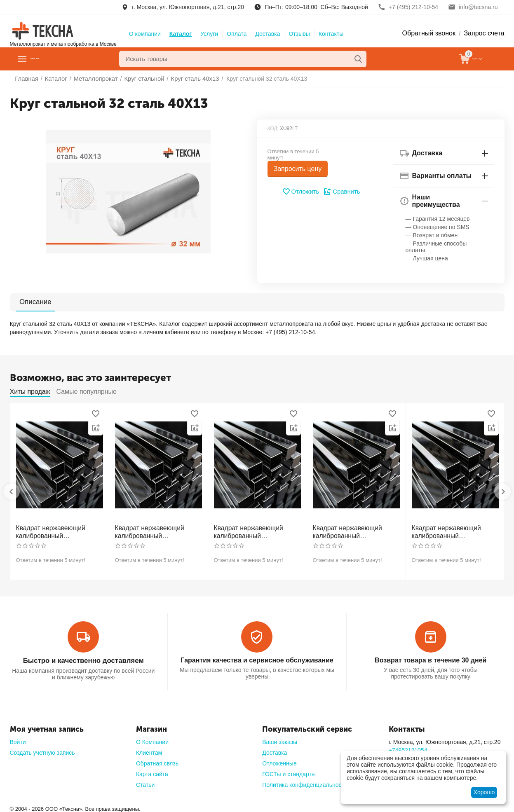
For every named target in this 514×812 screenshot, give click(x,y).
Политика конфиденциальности (305, 782)
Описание (31, 302)
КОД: (273, 129)
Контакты (331, 34)
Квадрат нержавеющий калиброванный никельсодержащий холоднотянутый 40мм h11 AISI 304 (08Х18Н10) (256, 531)
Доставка (268, 34)
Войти (18, 739)
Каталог (181, 34)
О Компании (152, 739)
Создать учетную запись (42, 750)
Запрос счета (484, 33)
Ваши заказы (280, 739)
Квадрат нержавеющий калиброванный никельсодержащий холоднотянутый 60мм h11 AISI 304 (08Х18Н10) (453, 531)
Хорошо (484, 792)
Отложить (301, 192)
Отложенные (279, 761)
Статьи (145, 782)
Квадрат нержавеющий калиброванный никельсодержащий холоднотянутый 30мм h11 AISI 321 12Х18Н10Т (157, 531)
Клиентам (149, 750)
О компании (145, 34)
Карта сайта (152, 772)
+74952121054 (408, 748)
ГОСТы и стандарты (289, 772)
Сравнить (341, 192)
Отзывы (299, 34)
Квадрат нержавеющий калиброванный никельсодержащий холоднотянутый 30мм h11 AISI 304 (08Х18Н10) (58, 531)
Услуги (209, 34)
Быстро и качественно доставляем (83, 659)
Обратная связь (157, 761)
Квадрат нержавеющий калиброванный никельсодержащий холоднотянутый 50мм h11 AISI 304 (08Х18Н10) (354, 531)
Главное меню (57, 59)
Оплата (237, 34)
